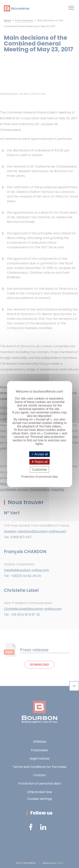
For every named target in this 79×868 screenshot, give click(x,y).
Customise (40, 470)
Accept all (40, 454)
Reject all (39, 462)
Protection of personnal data (40, 476)
